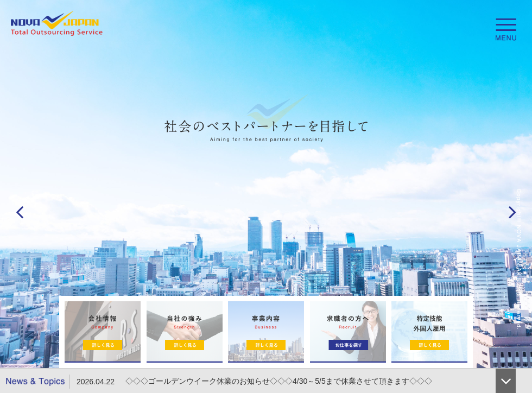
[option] (266, 196)
